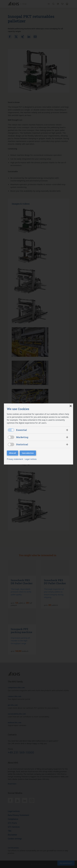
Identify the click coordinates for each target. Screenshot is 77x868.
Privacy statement (15, 459)
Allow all (12, 453)
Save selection (28, 453)
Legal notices (31, 459)
